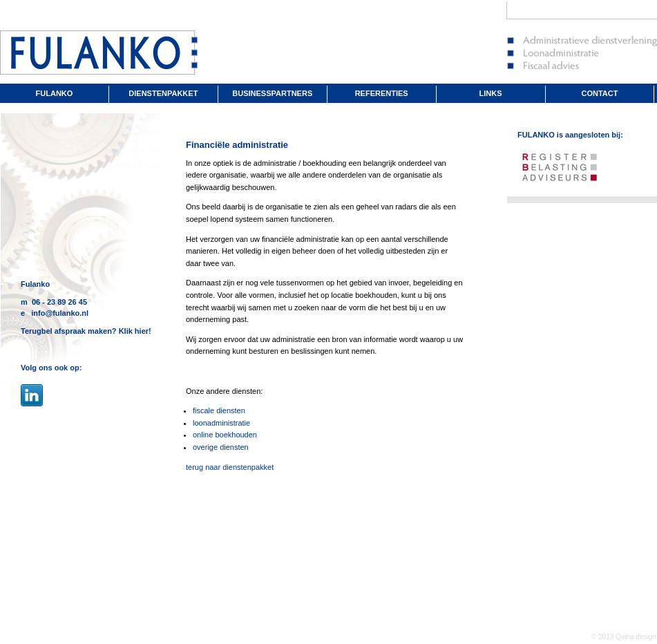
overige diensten (221, 447)
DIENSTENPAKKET (163, 93)
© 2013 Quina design (624, 637)
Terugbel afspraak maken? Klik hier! (86, 331)
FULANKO (55, 93)
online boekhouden (225, 435)
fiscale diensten (219, 410)
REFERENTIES (382, 93)
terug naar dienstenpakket (230, 467)
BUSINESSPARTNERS (272, 93)
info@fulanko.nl (60, 313)
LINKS (491, 93)
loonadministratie (221, 423)
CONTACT (600, 93)
